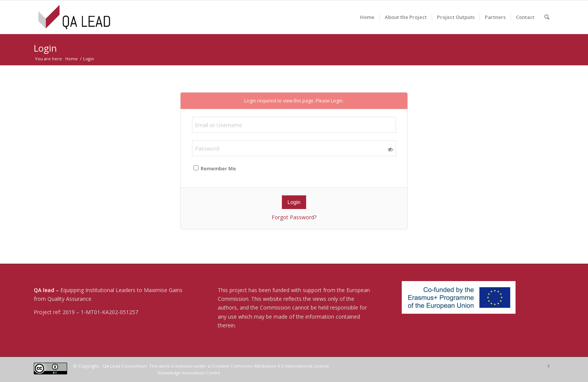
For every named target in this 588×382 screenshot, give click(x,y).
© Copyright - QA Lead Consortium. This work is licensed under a (142, 366)
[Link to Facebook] (549, 366)
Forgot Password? (294, 217)
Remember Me (215, 168)
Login (45, 48)
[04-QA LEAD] (74, 17)
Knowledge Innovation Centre (189, 373)
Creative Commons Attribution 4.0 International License (270, 366)
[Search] (547, 17)
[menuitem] (367, 17)
